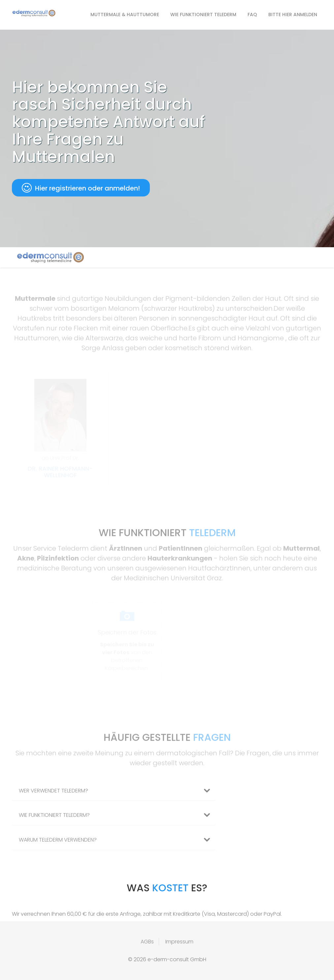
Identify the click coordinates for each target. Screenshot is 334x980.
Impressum (179, 942)
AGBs (147, 942)
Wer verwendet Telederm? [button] (117, 791)
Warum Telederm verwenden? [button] (117, 840)
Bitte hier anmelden (293, 15)
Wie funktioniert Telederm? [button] (117, 815)
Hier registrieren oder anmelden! (81, 188)
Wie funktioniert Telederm (203, 15)
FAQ (252, 15)
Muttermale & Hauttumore (125, 15)
